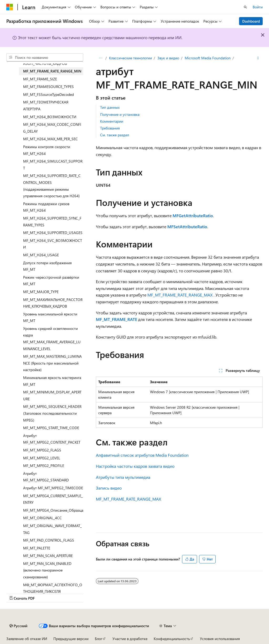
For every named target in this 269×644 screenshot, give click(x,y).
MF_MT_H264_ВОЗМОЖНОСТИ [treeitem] (50, 117)
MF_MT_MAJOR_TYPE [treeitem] (41, 292)
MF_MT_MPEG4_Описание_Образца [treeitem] (53, 510)
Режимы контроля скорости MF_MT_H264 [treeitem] (47, 150)
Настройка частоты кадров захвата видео (135, 466)
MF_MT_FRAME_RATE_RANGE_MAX (180, 295)
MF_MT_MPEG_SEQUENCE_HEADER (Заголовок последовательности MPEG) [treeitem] (52, 413)
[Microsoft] (10, 7)
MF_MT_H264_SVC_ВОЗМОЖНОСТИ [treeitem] (53, 244)
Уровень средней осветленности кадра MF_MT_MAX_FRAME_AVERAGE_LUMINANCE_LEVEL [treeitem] (52, 339)
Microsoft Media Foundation (208, 58)
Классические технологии (130, 58)
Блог (99, 639)
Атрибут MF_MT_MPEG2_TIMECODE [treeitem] (53, 488)
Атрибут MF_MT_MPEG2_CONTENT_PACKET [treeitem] (52, 439)
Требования (110, 128)
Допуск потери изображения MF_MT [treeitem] (47, 266)
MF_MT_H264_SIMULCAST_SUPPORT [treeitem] (53, 165)
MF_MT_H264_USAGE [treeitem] (41, 255)
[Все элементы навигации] (100, 58)
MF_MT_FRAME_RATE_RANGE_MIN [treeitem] (52, 71)
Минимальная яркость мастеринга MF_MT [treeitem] (52, 381)
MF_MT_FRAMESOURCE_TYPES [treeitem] (48, 87)
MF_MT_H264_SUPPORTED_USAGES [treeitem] (53, 233)
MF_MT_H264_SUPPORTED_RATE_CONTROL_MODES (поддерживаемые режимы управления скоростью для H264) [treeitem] (52, 186)
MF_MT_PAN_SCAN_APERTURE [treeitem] (48, 556)
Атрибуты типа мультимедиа (123, 477)
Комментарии (112, 121)
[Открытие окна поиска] (245, 7)
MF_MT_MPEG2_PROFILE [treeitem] (44, 466)
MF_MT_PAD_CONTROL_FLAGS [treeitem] (49, 540)
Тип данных (110, 107)
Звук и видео (168, 58)
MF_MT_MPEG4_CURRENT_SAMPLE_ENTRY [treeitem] (53, 499)
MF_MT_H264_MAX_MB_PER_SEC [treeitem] (50, 139)
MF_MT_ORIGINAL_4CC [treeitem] (42, 518)
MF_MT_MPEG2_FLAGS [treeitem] (42, 450)
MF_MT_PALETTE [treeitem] (37, 548)
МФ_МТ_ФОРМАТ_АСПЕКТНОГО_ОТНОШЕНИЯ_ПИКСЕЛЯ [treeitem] (53, 588)
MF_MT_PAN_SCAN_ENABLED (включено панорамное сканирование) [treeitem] (47, 570)
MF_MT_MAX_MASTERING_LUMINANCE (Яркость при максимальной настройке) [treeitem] (52, 363)
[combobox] (45, 58)
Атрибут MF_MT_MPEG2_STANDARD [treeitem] (46, 477)
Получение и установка (120, 114)
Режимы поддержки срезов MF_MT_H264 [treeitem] (46, 207)
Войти (258, 7)
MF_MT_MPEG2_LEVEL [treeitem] (42, 458)
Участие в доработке (130, 639)
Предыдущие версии (71, 639)
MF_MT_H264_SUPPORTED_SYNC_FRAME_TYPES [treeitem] (52, 222)
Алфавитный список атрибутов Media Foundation (142, 455)
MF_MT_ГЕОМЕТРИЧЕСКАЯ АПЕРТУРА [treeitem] (46, 105)
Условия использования (220, 639)
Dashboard (251, 21)
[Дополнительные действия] (258, 58)
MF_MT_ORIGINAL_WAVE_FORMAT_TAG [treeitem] (52, 529)
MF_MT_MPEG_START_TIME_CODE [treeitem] (51, 428)
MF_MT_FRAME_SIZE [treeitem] (40, 79)
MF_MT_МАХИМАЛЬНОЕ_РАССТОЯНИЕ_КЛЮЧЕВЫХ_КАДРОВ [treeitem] (53, 303)
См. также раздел (115, 135)
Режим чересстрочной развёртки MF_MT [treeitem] (51, 281)
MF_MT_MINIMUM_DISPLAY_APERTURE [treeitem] (52, 395)
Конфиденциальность (172, 639)
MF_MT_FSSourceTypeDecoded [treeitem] (48, 94)
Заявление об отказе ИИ (27, 639)
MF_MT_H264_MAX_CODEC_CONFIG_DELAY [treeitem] (52, 128)
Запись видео (109, 488)
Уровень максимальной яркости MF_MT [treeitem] (50, 317)
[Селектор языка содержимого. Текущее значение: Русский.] (18, 626)
